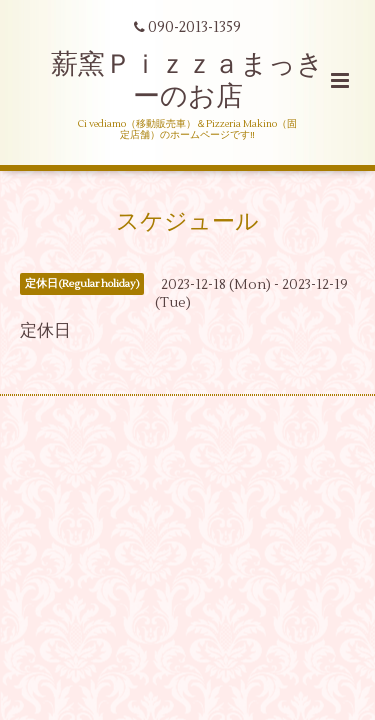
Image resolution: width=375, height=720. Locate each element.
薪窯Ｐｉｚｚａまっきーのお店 (187, 80)
